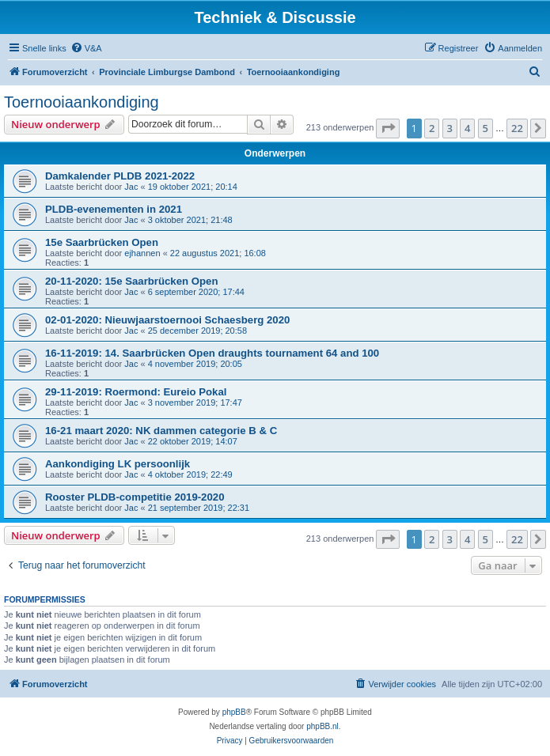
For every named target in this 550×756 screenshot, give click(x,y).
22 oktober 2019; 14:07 (193, 441)
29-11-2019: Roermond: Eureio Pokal (136, 392)
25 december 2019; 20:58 (197, 331)
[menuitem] (86, 48)
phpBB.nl (322, 726)
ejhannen (142, 253)
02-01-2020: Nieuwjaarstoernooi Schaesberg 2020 (167, 320)
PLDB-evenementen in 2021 (114, 209)
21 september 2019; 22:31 (199, 508)
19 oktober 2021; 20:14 (193, 187)
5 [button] (486, 128)
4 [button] (467, 128)
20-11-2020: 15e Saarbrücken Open (131, 281)
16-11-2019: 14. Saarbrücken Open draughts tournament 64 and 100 (212, 353)
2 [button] (432, 128)
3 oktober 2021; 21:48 (190, 220)
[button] (388, 128)
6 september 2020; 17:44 (196, 292)
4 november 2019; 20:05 (195, 364)
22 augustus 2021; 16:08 (218, 253)
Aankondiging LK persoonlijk (118, 464)
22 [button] (517, 128)
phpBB (234, 712)
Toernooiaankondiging (82, 102)
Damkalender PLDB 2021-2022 (120, 176)
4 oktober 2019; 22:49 (190, 474)
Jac (131, 187)
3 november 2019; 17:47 (195, 403)
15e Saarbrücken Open (102, 242)
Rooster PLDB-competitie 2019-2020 (135, 497)
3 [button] (450, 128)
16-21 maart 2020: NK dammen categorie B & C (161, 431)
